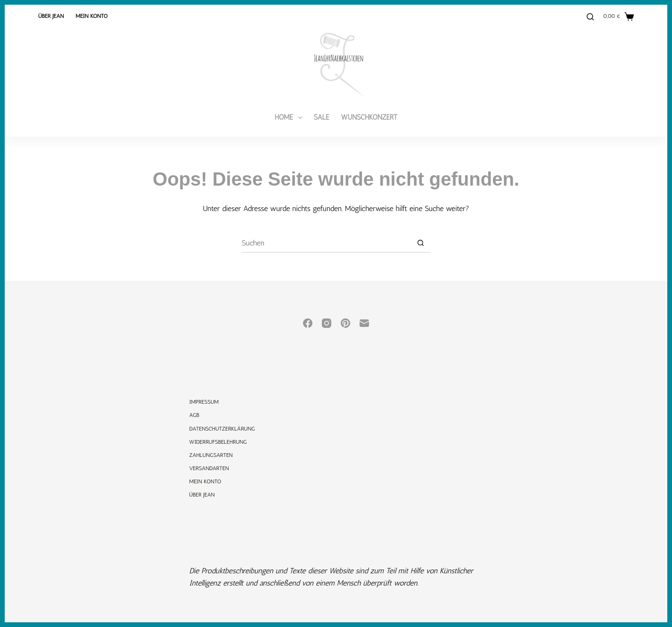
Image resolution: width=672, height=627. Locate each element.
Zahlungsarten (211, 455)
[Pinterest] (345, 323)
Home (290, 118)
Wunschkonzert (369, 117)
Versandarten (209, 468)
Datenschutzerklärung (222, 429)
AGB (194, 415)
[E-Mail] (364, 323)
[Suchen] (590, 17)
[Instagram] (327, 323)
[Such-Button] (421, 243)
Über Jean (51, 16)
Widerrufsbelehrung (218, 442)
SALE (322, 117)
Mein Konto (91, 16)
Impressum (204, 402)
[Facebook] (308, 323)
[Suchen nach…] (327, 243)
